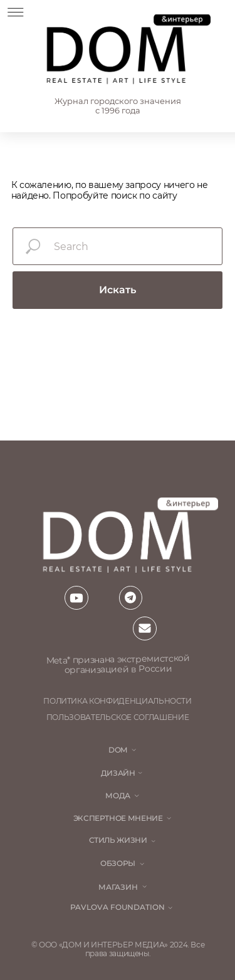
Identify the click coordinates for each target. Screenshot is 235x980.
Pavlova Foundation (118, 907)
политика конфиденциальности (118, 701)
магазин (118, 887)
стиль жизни (118, 840)
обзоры (118, 863)
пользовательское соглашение (118, 717)
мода (118, 796)
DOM (118, 750)
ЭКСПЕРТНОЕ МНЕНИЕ (118, 818)
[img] (127, 50)
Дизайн (118, 773)
